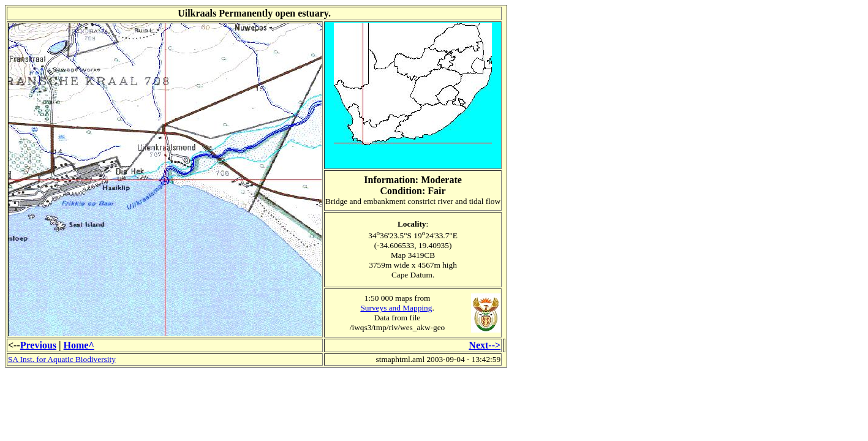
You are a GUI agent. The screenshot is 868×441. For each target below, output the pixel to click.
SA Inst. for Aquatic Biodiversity (62, 359)
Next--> (485, 345)
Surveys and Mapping (396, 308)
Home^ (79, 345)
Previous (38, 345)
